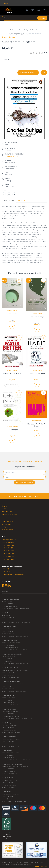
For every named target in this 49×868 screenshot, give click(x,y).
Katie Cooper (37, 421)
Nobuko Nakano (12, 426)
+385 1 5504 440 (8, 545)
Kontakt (4, 509)
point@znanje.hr (9, 799)
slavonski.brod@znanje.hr (12, 647)
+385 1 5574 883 (8, 714)
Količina (6, 59)
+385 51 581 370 (8, 700)
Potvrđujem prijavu (24, 482)
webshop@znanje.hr (9, 540)
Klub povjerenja (7, 521)
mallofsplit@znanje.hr (11, 785)
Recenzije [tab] (21, 200)
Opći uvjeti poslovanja (10, 514)
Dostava (5, 527)
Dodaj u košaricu (28, 72)
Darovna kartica (7, 530)
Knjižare (5, 3)
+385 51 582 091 (8, 548)
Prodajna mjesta (8, 511)
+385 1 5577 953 (8, 559)
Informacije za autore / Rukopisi (13, 574)
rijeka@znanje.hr (9, 634)
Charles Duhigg (12, 311)
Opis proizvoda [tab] (9, 200)
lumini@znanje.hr (9, 675)
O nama (4, 506)
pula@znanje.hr (9, 620)
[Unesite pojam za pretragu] (25, 18)
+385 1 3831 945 (8, 796)
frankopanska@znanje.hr (12, 716)
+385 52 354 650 (8, 556)
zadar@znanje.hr (9, 689)
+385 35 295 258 (8, 554)
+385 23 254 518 (8, 551)
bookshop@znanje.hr (10, 606)
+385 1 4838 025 (8, 769)
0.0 (39, 53)
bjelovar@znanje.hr (10, 757)
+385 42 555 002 (8, 673)
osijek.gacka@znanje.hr (11, 744)
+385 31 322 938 (8, 741)
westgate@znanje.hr (10, 730)
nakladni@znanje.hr (9, 569)
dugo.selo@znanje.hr (10, 771)
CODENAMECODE (41, 867)
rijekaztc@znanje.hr (10, 702)
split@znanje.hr (9, 661)
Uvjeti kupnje (6, 524)
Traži (42, 18)
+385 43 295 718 (8, 542)
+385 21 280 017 (8, 783)
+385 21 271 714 (8, 659)
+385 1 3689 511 (8, 572)
